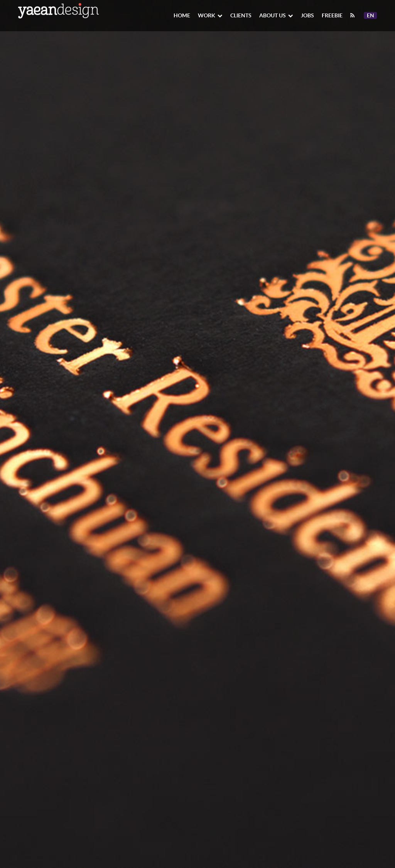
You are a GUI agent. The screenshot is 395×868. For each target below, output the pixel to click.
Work (210, 15)
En (372, 15)
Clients (241, 15)
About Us (276, 15)
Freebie (332, 15)
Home (182, 15)
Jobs (307, 15)
